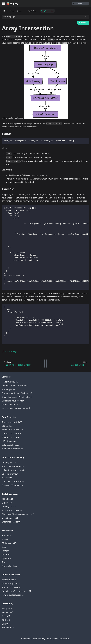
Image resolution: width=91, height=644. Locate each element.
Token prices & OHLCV (12, 422)
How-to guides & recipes (13, 595)
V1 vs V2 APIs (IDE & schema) (16, 408)
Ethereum (6, 536)
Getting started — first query (15, 386)
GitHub (6, 620)
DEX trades (7, 426)
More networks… (9, 566)
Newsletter (8, 628)
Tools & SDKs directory (12, 510)
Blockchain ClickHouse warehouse (18, 514)
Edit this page (9, 351)
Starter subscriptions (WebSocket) (17, 393)
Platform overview (10, 382)
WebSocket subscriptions (13, 466)
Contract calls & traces (12, 434)
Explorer (7, 503)
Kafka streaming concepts (13, 470)
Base (4, 547)
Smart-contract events (12, 437)
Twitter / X (7, 612)
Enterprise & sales (11, 522)
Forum (6, 616)
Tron (4, 562)
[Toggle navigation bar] (4, 4)
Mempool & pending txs (13, 449)
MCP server (7, 478)
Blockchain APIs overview (13, 401)
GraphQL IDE (9, 507)
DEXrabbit (7, 499)
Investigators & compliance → (16, 591)
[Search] (81, 4)
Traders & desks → (10, 580)
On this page (9, 17)
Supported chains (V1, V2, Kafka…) (17, 397)
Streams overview (10, 474)
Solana (5, 539)
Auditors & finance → (11, 587)
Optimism (6, 558)
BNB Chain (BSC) (9, 543)
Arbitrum (6, 555)
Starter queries (9, 389)
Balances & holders (10, 445)
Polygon (6, 551)
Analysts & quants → (11, 583)
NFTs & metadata (9, 441)
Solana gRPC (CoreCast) (12, 485)
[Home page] (4, 11)
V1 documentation (11, 405)
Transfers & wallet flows (12, 430)
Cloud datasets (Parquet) (13, 481)
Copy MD (83, 23)
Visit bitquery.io (10, 518)
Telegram (7, 609)
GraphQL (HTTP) (9, 462)
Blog (5, 624)
